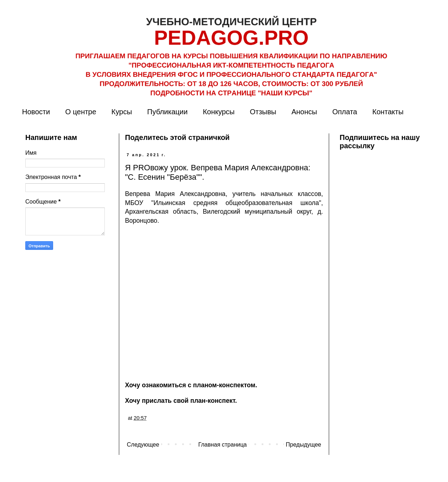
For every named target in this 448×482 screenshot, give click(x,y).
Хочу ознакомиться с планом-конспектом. (191, 385)
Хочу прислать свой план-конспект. (181, 401)
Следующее (143, 445)
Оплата (345, 112)
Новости (36, 112)
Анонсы (304, 112)
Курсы (122, 112)
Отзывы (263, 112)
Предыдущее (303, 445)
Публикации (167, 112)
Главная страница (223, 445)
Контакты (388, 112)
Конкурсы (219, 112)
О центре (81, 112)
